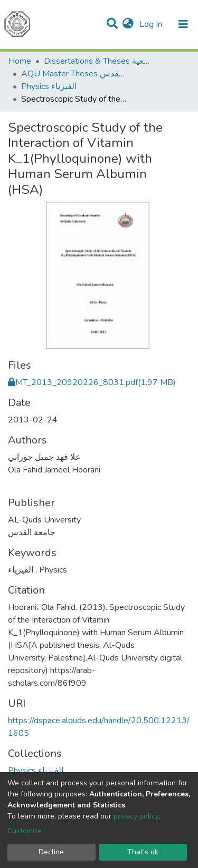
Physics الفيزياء (49, 86)
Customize (25, 831)
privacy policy (136, 816)
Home (20, 61)
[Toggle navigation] (183, 24)
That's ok (143, 852)
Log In (152, 24)
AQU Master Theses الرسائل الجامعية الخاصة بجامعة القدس (74, 74)
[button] (128, 24)
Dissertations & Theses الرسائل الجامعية (97, 61)
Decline (51, 852)
